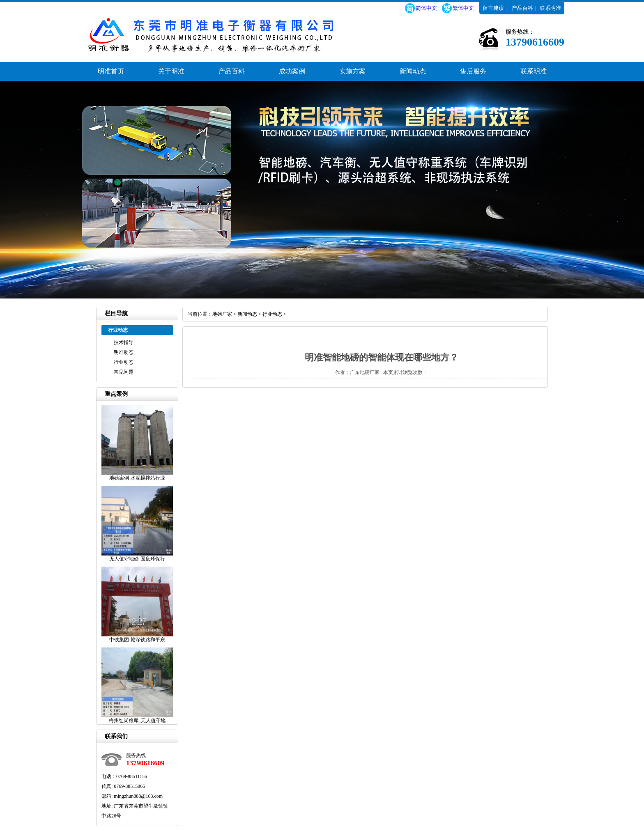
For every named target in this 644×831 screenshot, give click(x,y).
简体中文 (426, 8)
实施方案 (352, 71)
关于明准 (171, 71)
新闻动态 (413, 71)
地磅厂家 (222, 314)
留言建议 (493, 8)
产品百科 (522, 8)
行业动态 (124, 362)
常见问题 (124, 372)
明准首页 (111, 71)
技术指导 (124, 342)
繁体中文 (463, 8)
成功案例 (292, 71)
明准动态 (124, 352)
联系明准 (550, 8)
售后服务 (473, 71)
